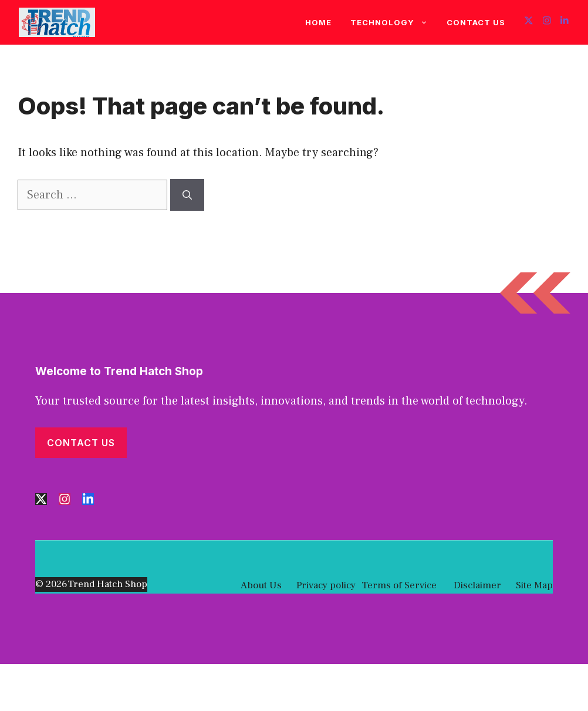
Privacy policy (326, 585)
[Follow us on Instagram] (547, 22)
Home (318, 22)
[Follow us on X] (529, 22)
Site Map (534, 585)
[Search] (187, 195)
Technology (394, 22)
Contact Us (476, 22)
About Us (261, 585)
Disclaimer (476, 585)
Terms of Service (399, 585)
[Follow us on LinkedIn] (565, 22)
